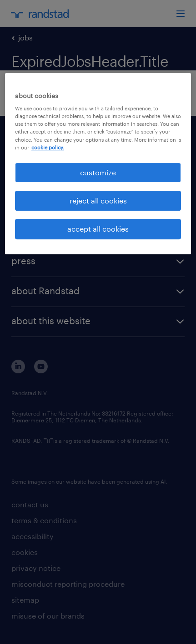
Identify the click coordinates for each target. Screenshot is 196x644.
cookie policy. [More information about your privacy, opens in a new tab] (48, 147)
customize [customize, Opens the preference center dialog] (98, 172)
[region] (98, 164)
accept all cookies (98, 229)
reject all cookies (98, 201)
